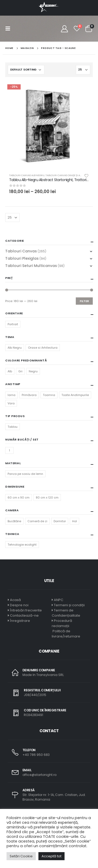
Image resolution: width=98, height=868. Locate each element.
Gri (20, 371)
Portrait (13, 324)
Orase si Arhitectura (43, 348)
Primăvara (29, 395)
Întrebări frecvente (26, 610)
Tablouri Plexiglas (22, 258)
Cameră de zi (37, 521)
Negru (33, 371)
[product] (49, 126)
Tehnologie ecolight (22, 545)
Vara (11, 403)
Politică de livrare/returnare (66, 634)
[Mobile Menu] (9, 29)
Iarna (11, 395)
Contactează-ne (24, 615)
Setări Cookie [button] (21, 856)
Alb (10, 371)
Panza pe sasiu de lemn (25, 474)
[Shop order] (26, 70)
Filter (84, 301)
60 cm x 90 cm (19, 497)
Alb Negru (15, 348)
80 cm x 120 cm (47, 497)
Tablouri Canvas (21, 251)
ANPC (59, 600)
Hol (74, 521)
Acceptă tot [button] (51, 856)
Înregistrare (20, 621)
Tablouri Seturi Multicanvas (31, 266)
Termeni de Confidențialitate (66, 613)
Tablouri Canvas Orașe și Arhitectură (70, 175)
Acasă (15, 600)
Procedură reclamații (62, 623)
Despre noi (19, 605)
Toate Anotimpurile (75, 395)
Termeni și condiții (69, 605)
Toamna (49, 395)
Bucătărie (14, 521)
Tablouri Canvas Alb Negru (27, 175)
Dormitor (60, 521)
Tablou (13, 427)
